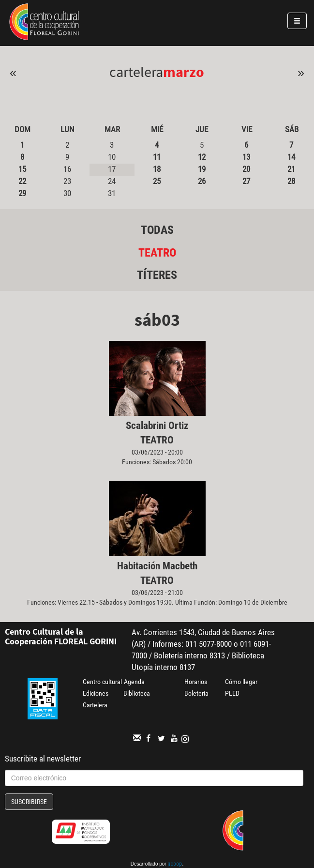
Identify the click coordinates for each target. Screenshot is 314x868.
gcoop (175, 865)
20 (246, 169)
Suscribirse (29, 802)
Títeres (157, 275)
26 (202, 181)
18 (157, 169)
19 (202, 169)
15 (22, 169)
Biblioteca (137, 693)
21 (291, 169)
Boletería (196, 693)
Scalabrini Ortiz (157, 426)
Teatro (157, 253)
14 (291, 157)
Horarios (196, 682)
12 (202, 157)
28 (291, 181)
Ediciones (96, 693)
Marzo (184, 72)
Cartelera (95, 705)
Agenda (134, 682)
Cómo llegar (241, 682)
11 (157, 157)
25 (157, 181)
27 (246, 181)
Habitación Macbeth (157, 566)
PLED (232, 693)
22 (22, 181)
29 (22, 193)
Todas (157, 230)
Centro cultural (102, 682)
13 (246, 157)
